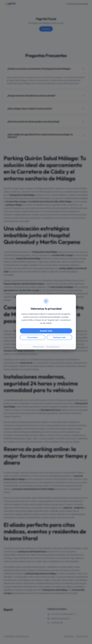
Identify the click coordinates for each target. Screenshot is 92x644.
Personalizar (33, 337)
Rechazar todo (59, 337)
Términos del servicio (53, 347)
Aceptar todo (46, 331)
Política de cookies (38, 347)
